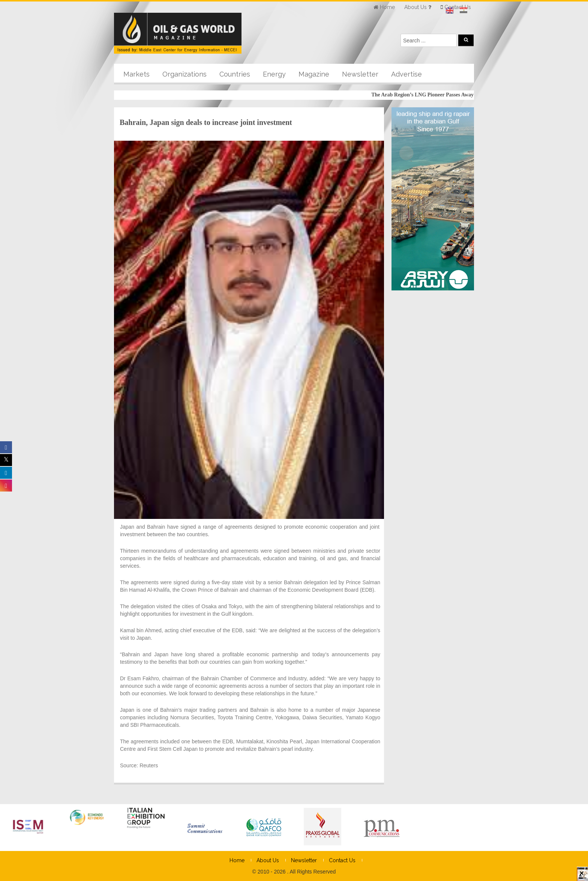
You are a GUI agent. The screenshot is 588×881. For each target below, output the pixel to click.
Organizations (184, 74)
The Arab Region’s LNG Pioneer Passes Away (427, 95)
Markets (136, 74)
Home (237, 860)
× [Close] (582, 876)
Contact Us (342, 860)
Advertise (406, 74)
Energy (274, 74)
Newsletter (360, 74)
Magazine (314, 74)
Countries (235, 74)
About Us (268, 860)
